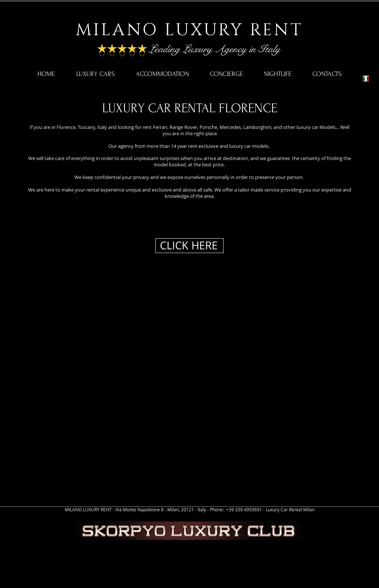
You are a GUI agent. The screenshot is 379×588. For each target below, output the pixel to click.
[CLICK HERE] (189, 246)
